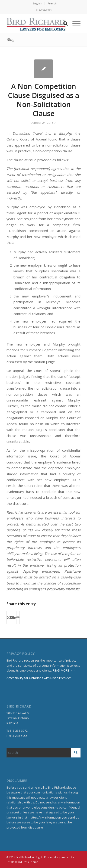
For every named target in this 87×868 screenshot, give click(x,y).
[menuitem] (38, 3)
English (38, 3)
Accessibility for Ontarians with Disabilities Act (39, 678)
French (52, 3)
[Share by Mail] (18, 617)
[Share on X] (8, 617)
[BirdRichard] (36, 23)
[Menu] (74, 23)
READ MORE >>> (64, 670)
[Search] (63, 23)
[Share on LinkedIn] (15, 617)
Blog (11, 39)
